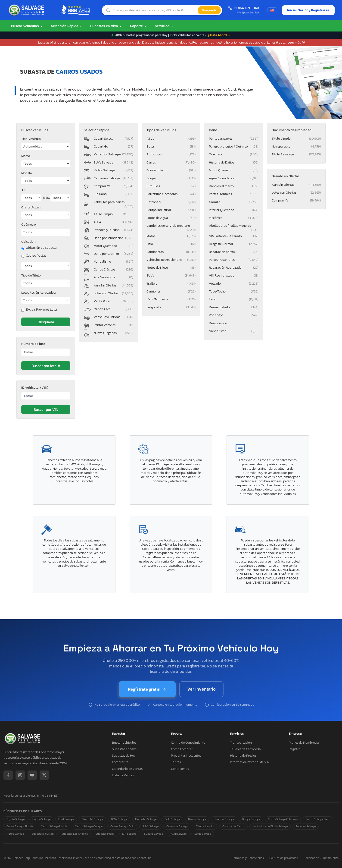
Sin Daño (113, 194)
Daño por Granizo (113, 254)
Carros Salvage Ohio (122, 826)
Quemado (233, 154)
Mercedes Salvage (146, 819)
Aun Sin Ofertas (113, 285)
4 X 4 (113, 222)
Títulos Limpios (205, 826)
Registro (295, 749)
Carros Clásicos (113, 269)
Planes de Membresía (304, 743)
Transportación (241, 743)
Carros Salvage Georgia (89, 826)
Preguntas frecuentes (186, 756)
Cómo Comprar (182, 749)
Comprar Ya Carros (233, 826)
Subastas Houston (43, 834)
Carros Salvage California (283, 819)
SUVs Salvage (113, 162)
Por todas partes (233, 139)
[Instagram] (20, 775)
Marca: (26, 156)
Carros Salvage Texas (318, 819)
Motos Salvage (113, 170)
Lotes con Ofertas (113, 293)
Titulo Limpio (296, 139)
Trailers (171, 284)
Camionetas (171, 252)
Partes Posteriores (233, 260)
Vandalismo (113, 262)
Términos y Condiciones (248, 858)
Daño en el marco (233, 186)
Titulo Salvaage (296, 154)
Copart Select (113, 139)
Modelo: (27, 173)
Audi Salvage (179, 834)
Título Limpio (113, 214)
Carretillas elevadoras (171, 194)
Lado (233, 299)
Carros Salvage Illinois (54, 826)
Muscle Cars (113, 309)
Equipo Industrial (171, 210)
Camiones (171, 291)
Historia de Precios (243, 756)
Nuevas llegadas (113, 333)
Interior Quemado (233, 210)
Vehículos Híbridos (113, 317)
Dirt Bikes (171, 186)
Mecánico (233, 218)
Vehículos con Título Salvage (270, 826)
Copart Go (113, 146)
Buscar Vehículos (27, 26)
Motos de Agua (171, 218)
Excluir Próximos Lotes (42, 310)
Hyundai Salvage (224, 819)
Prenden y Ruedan (113, 230)
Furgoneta (171, 307)
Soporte (138, 26)
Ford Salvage (66, 819)
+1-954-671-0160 (243, 8)
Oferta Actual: (31, 207)
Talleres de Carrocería (245, 749)
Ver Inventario (201, 689)
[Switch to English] (272, 10)
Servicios (164, 26)
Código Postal (36, 256)
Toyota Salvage (16, 819)
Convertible (171, 170)
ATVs (171, 139)
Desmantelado (233, 307)
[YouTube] (32, 775)
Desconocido (233, 323)
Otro (171, 244)
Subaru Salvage (154, 834)
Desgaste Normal (233, 244)
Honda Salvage (41, 819)
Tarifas (176, 762)
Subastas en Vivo (106, 26)
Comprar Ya (113, 186)
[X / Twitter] (44, 775)
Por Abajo (233, 315)
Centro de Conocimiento (188, 743)
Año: (25, 190)
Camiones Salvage (113, 178)
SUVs (171, 275)
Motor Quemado (113, 246)
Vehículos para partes (113, 204)
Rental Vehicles (113, 325)
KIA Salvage (129, 834)
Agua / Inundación (233, 178)
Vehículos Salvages (113, 154)
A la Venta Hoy (113, 277)
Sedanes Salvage (306, 826)
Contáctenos (180, 769)
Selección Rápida (67, 26)
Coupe (171, 178)
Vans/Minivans (171, 299)
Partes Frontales (233, 194)
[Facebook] (8, 775)
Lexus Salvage (203, 834)
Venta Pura (113, 301)
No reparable (296, 146)
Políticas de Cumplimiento (321, 858)
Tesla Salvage (172, 819)
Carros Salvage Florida (20, 826)
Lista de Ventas (123, 775)
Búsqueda (209, 10)
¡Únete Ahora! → (219, 35)
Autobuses (171, 154)
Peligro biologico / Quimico (233, 146)
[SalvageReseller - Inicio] (27, 10)
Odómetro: (29, 225)
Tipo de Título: (31, 275)
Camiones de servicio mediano (171, 226)
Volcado (233, 284)
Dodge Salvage (251, 819)
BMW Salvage (119, 819)
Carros (171, 162)
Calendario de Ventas (127, 769)
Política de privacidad (284, 858)
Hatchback (171, 202)
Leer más (296, 42)
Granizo (233, 202)
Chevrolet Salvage (92, 819)
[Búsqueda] (155, 10)
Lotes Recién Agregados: (38, 293)
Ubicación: (29, 242)
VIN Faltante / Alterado (233, 236)
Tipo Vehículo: (31, 139)
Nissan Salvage (197, 819)
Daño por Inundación (113, 238)
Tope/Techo (233, 291)
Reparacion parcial (233, 252)
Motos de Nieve (171, 268)
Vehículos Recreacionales (171, 260)
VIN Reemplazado (233, 275)
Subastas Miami (105, 834)
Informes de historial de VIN (250, 762)
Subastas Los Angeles (75, 834)
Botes (171, 146)
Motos (171, 236)
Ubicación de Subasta (41, 248)
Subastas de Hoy (124, 756)
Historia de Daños (233, 162)
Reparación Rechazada (233, 268)
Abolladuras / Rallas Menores (233, 226)
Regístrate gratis (147, 689)
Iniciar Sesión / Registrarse (308, 10)
